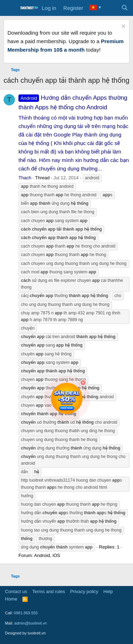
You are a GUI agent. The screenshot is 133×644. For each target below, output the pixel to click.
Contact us (16, 591)
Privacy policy (84, 591)
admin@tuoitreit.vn (31, 623)
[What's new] (110, 8)
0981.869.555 (26, 613)
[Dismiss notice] (123, 27)
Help (108, 591)
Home (11, 599)
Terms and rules (49, 591)
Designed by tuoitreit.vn (25, 633)
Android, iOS (47, 555)
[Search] (125, 8)
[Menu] (10, 8)
